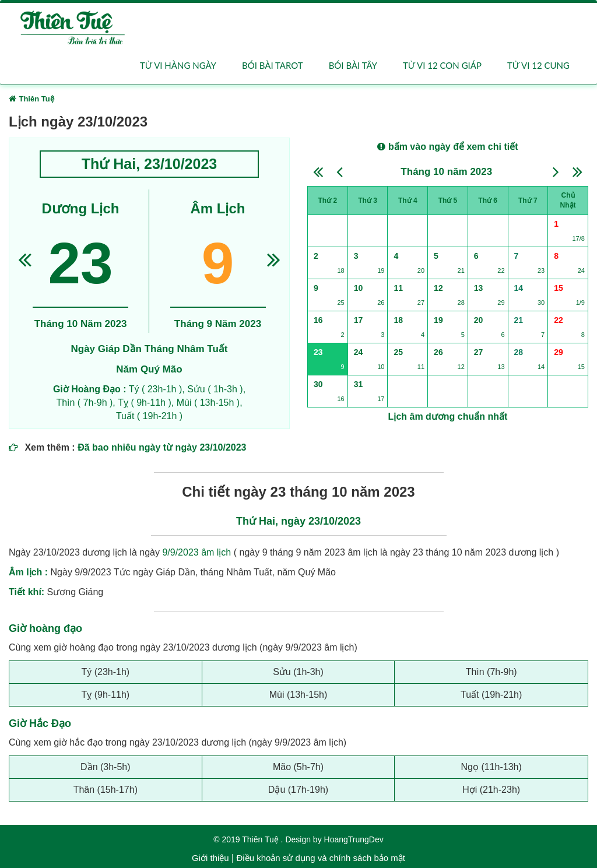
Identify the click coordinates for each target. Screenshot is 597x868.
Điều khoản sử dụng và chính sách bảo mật (320, 858)
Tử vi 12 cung (538, 65)
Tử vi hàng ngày (178, 65)
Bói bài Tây (353, 65)
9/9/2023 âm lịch (196, 552)
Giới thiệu (210, 858)
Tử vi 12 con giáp (442, 65)
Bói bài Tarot (273, 65)
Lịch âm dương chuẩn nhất (448, 417)
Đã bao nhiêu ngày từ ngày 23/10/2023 (162, 447)
